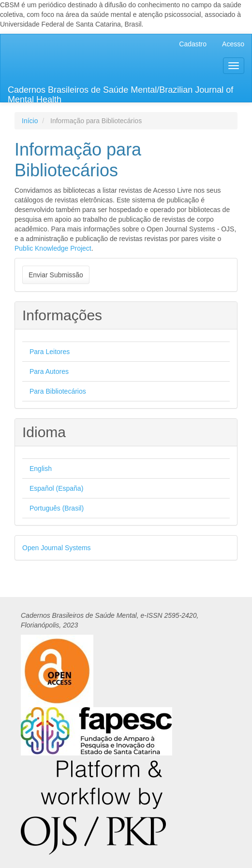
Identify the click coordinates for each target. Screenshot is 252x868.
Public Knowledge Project (53, 248)
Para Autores (49, 371)
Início (30, 121)
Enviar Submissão (56, 275)
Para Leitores (50, 352)
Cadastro (193, 44)
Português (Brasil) (57, 508)
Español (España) (56, 488)
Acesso (233, 44)
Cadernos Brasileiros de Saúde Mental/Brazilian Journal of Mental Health (120, 93)
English (41, 469)
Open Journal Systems (57, 548)
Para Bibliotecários (58, 391)
